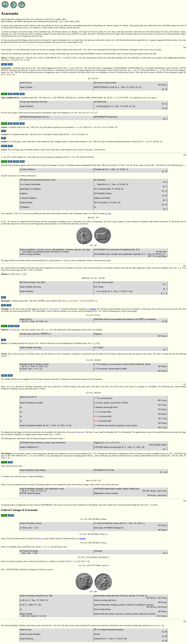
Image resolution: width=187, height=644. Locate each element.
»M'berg (4, 94)
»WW (10, 94)
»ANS (10, 64)
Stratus (93, 309)
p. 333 (108, 213)
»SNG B (4, 64)
